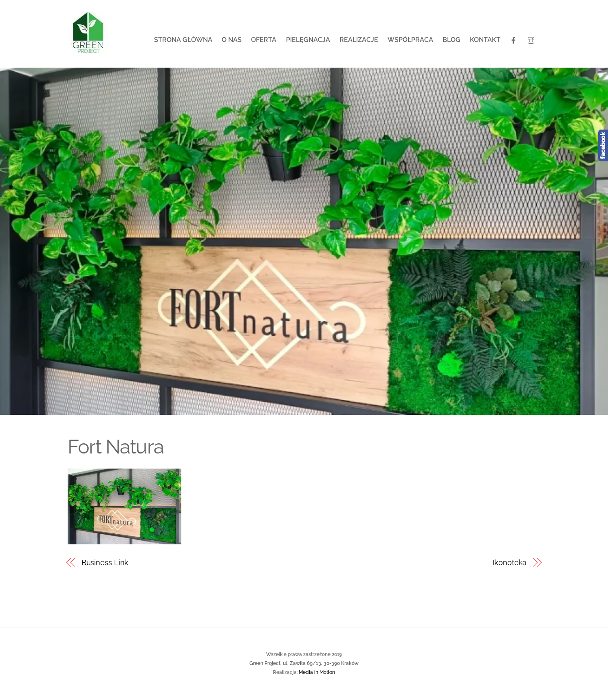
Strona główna (183, 40)
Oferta (264, 40)
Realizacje (359, 40)
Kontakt (485, 40)
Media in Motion (317, 672)
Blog (452, 40)
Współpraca (410, 40)
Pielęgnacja (308, 40)
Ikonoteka (510, 562)
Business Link (105, 562)
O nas (232, 40)
